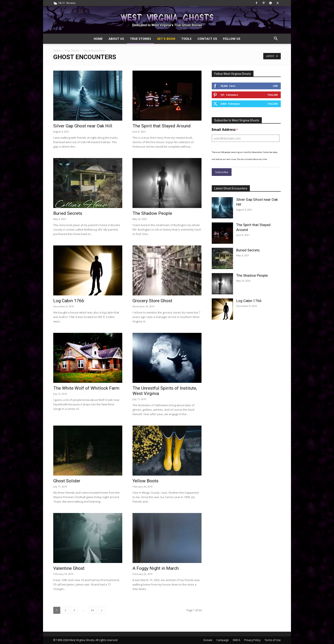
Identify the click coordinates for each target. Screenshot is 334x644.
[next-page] (102, 610)
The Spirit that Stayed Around (162, 126)
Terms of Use (273, 640)
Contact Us (207, 39)
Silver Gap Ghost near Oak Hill (83, 126)
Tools (186, 39)
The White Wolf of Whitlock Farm (86, 388)
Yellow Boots (145, 481)
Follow (273, 95)
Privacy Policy (252, 640)
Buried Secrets (68, 213)
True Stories (140, 39)
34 (92, 610)
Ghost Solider (67, 481)
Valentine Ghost (69, 568)
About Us (116, 39)
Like (275, 86)
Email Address (225, 130)
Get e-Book (166, 39)
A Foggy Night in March (156, 568)
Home (98, 39)
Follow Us (232, 39)
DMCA (237, 640)
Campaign (223, 640)
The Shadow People (152, 213)
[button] (276, 39)
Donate (208, 640)
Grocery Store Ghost (152, 301)
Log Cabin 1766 (69, 301)
